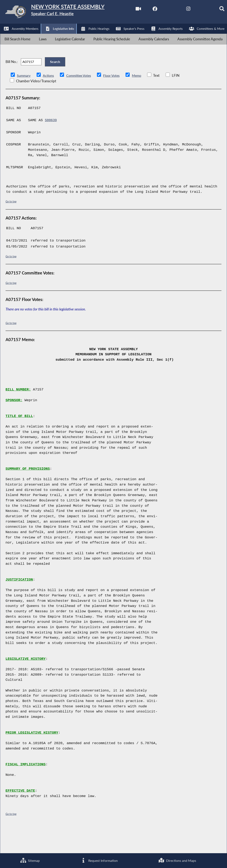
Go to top (11, 227)
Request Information (99, 860)
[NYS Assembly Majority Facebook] (22, 35)
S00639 (51, 145)
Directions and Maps (177, 860)
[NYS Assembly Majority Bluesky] (73, 35)
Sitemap (30, 860)
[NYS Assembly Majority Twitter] (39, 35)
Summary (24, 101)
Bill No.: (12, 84)
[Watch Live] (5, 35)
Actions (49, 101)
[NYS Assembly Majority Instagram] (56, 35)
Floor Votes (115, 101)
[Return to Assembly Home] (64, 13)
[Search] (90, 35)
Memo (141, 101)
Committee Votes (80, 101)
